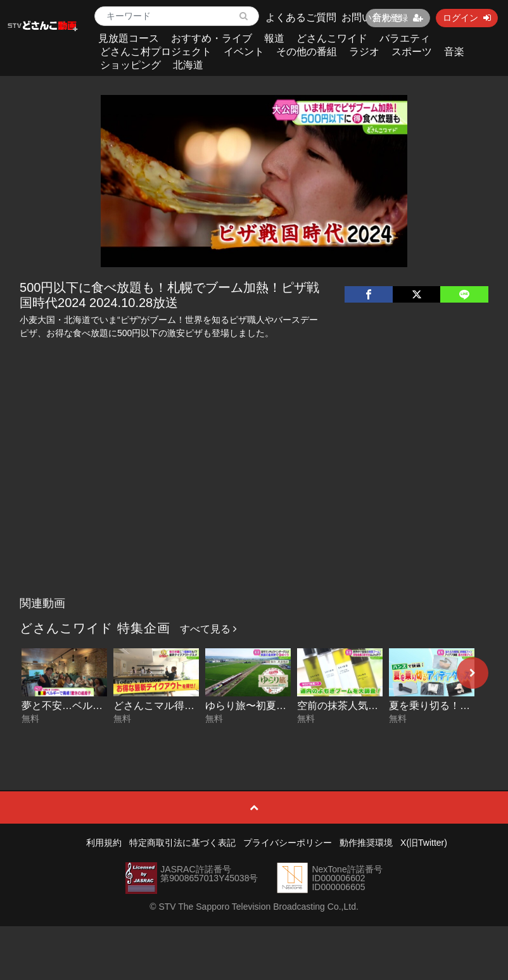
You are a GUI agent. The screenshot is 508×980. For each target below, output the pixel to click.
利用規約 (104, 843)
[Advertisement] (254, 496)
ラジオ (364, 52)
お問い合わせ (372, 17)
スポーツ (412, 52)
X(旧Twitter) (424, 843)
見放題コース (129, 38)
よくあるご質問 (301, 17)
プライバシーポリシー (288, 843)
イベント (244, 52)
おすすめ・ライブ (212, 38)
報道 (274, 38)
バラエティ (405, 38)
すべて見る (208, 629)
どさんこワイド (332, 38)
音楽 (454, 52)
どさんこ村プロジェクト (156, 52)
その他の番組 (307, 52)
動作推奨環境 (366, 843)
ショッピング (130, 65)
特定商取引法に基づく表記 (182, 843)
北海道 (188, 65)
